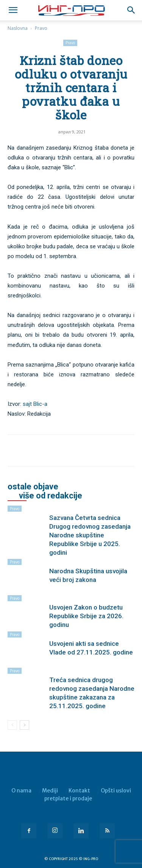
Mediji (50, 791)
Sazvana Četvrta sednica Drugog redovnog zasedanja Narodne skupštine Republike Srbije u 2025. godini (90, 535)
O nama (21, 791)
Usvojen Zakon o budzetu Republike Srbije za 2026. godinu (86, 616)
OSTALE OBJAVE (33, 487)
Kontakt (79, 791)
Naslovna (18, 28)
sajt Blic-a (35, 404)
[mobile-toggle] (13, 10)
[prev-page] (12, 725)
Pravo (41, 28)
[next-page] (24, 725)
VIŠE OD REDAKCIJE (51, 496)
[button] (131, 10)
